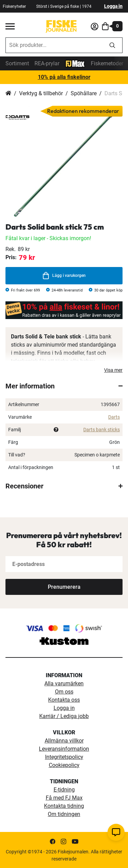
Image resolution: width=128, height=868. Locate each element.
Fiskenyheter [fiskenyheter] (14, 6)
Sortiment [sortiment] (17, 63)
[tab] (64, 386)
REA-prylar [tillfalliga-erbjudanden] (47, 63)
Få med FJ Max (64, 798)
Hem (8, 94)
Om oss (64, 692)
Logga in (113, 6)
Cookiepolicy (64, 765)
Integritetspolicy (64, 757)
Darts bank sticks (102, 430)
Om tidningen (64, 814)
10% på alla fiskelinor (64, 77)
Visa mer (113, 370)
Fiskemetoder (107, 63)
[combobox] (54, 45)
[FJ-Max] (75, 63)
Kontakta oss (64, 700)
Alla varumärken (64, 683)
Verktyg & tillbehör (41, 93)
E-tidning (64, 790)
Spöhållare (84, 93)
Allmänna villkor (64, 741)
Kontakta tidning (64, 806)
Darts (114, 417)
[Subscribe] (64, 587)
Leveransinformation (64, 749)
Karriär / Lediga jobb (64, 716)
